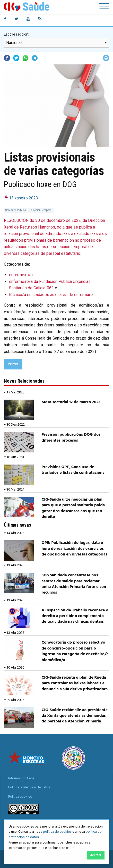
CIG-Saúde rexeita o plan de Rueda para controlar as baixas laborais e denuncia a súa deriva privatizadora (75, 683)
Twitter (16, 58)
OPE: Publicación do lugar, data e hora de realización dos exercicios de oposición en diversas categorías (74, 549)
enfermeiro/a (21, 275)
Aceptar (96, 855)
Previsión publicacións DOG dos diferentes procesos (71, 437)
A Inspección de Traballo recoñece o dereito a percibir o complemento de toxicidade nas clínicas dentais (75, 616)
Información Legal (22, 778)
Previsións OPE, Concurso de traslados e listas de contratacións (73, 470)
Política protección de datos (29, 787)
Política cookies (20, 797)
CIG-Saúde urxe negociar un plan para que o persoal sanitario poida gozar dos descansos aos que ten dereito (73, 508)
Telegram (35, 58)
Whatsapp (25, 58)
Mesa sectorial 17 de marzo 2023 (71, 402)
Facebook (7, 58)
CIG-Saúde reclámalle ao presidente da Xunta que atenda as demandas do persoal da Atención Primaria (75, 716)
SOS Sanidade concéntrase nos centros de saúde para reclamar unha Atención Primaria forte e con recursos (74, 584)
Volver (13, 364)
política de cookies (57, 832)
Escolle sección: (16, 34)
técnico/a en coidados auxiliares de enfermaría (51, 295)
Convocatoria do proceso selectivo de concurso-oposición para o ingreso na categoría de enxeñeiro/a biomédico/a (75, 651)
